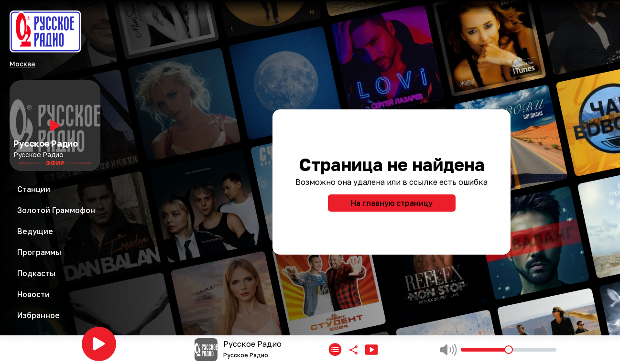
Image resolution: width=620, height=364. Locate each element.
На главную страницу (392, 203)
